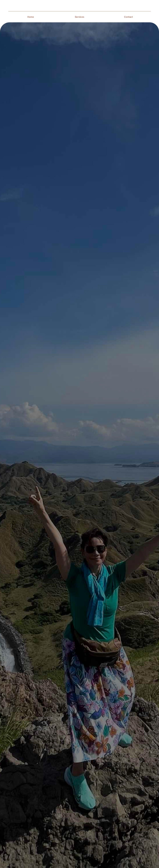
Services (79, 17)
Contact (128, 17)
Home (31, 17)
